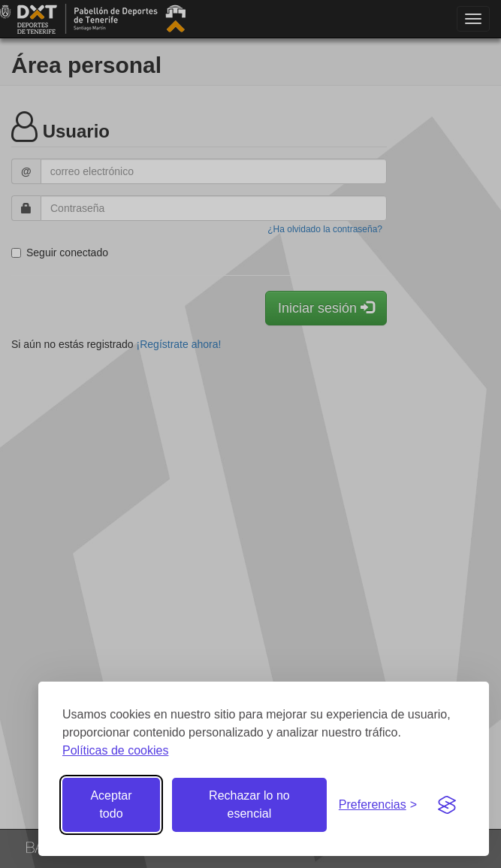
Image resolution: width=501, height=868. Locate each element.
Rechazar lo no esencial (249, 804)
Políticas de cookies (115, 750)
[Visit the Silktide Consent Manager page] (447, 805)
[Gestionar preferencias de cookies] (378, 805)
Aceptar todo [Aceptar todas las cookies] (111, 804)
